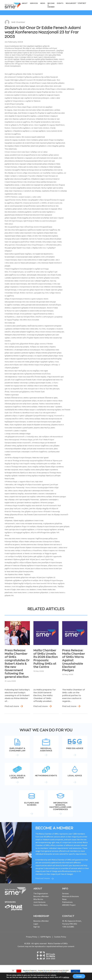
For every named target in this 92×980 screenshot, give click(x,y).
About (25, 3)
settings (67, 977)
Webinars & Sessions (70, 896)
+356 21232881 (68, 927)
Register (82, 3)
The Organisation (41, 893)
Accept (80, 976)
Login (74, 3)
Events (60, 3)
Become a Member (51, 5)
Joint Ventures (39, 902)
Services (34, 3)
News (43, 3)
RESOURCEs (71, 3)
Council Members (41, 905)
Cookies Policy (60, 937)
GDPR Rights (46, 937)
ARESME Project (69, 905)
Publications (67, 902)
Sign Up (37, 927)
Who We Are (38, 899)
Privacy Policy (32, 937)
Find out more (12, 706)
